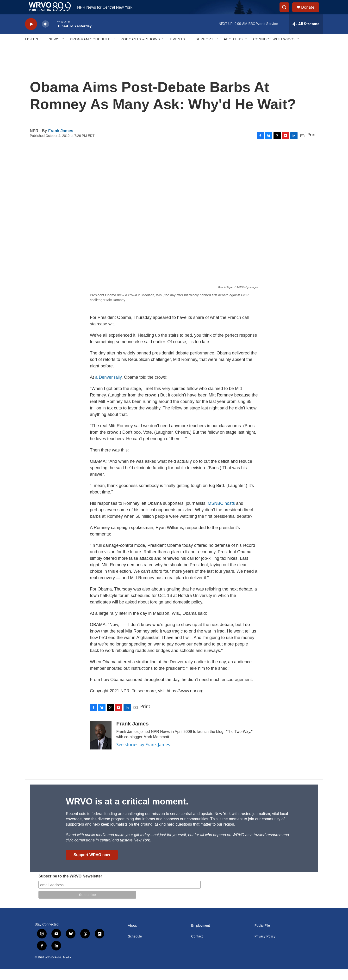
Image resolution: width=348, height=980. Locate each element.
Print (312, 145)
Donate (311, 13)
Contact (197, 947)
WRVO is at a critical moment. (127, 812)
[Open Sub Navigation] (42, 50)
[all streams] (306, 35)
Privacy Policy (265, 947)
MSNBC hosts (221, 514)
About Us (233, 50)
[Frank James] (101, 746)
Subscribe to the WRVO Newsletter (70, 887)
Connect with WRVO (274, 50)
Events (178, 50)
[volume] (45, 35)
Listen (32, 50)
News (54, 50)
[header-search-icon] (286, 13)
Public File (262, 936)
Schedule (135, 947)
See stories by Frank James (143, 755)
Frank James (61, 142)
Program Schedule (90, 50)
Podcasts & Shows (140, 50)
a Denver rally (108, 388)
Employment (200, 936)
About (132, 936)
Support (205, 50)
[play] (31, 35)
